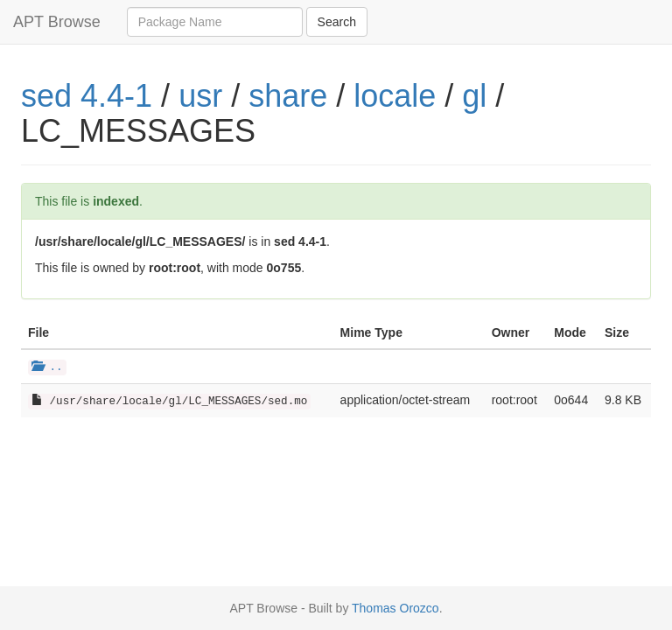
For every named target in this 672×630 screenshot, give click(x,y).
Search (337, 22)
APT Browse (57, 22)
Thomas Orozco (395, 608)
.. (47, 367)
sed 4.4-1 (87, 96)
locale (395, 96)
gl (474, 96)
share (288, 96)
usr (200, 96)
